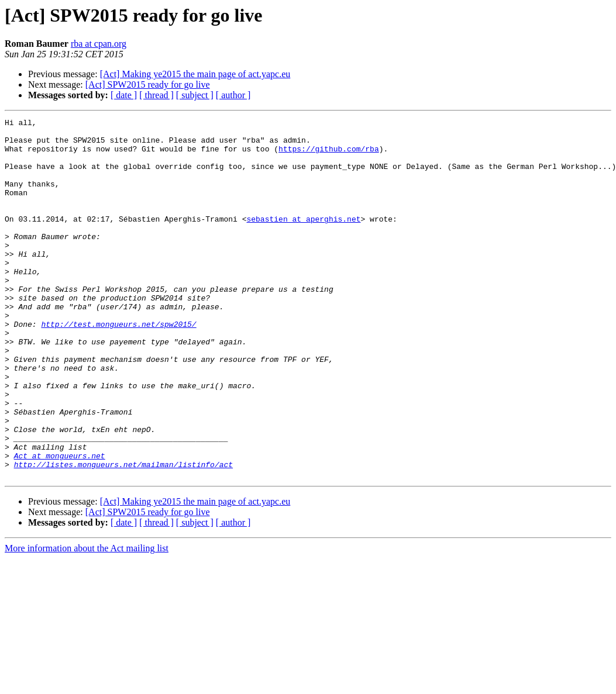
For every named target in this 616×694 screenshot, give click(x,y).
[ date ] (124, 95)
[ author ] (233, 95)
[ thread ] (156, 95)
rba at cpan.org (99, 44)
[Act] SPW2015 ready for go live (148, 84)
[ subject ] (195, 95)
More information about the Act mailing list (87, 620)
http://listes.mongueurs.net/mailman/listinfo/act (123, 534)
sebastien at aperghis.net (303, 240)
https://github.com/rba (329, 156)
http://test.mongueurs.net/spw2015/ (118, 366)
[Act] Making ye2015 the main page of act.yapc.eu (195, 74)
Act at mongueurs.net (60, 524)
